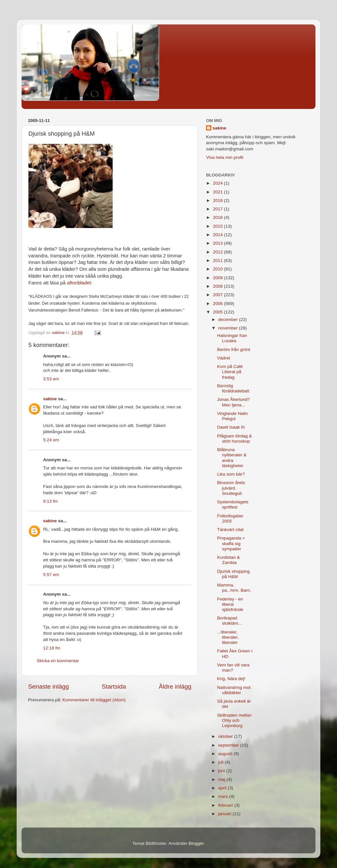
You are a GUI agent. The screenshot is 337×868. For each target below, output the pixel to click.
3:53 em (51, 379)
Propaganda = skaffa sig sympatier (231, 543)
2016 (218, 217)
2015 (218, 226)
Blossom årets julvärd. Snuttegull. (231, 488)
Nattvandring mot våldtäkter (234, 690)
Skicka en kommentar (58, 661)
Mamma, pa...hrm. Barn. (234, 588)
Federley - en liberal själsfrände (230, 604)
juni (222, 771)
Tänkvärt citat (230, 530)
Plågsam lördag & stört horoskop (235, 439)
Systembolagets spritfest (233, 504)
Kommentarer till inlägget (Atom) (94, 700)
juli (221, 762)
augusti (226, 754)
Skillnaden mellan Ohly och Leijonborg (234, 720)
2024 (218, 183)
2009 (218, 278)
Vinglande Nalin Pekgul (233, 416)
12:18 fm (52, 648)
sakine (50, 399)
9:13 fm (50, 501)
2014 (218, 235)
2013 (218, 243)
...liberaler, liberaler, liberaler (228, 637)
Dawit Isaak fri (231, 427)
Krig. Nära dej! (231, 679)
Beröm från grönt (234, 350)
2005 (218, 312)
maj (222, 779)
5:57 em (51, 575)
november (229, 328)
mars (224, 796)
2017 (218, 209)
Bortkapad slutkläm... (230, 621)
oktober (226, 736)
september (229, 745)
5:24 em (51, 440)
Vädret (224, 358)
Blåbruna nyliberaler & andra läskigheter (232, 458)
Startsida (114, 686)
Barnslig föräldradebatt (233, 388)
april (223, 788)
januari (225, 814)
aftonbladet (79, 283)
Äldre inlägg (175, 686)
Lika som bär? (231, 474)
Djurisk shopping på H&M (233, 574)
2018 (218, 200)
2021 (218, 192)
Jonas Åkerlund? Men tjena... (234, 402)
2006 (218, 304)
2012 (218, 252)
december (229, 320)
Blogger (196, 843)
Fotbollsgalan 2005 (230, 518)
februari (226, 805)
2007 (218, 295)
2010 (218, 269)
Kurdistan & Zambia (229, 560)
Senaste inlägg (48, 686)
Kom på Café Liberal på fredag (230, 372)
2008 (218, 286)
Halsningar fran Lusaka (232, 338)
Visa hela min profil (225, 157)
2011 (218, 260)
